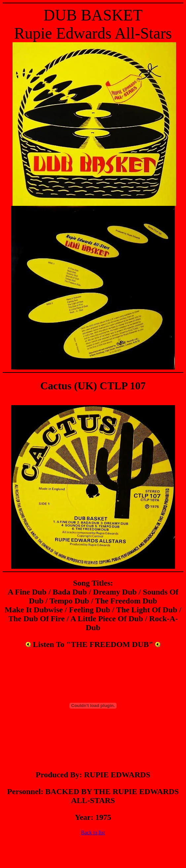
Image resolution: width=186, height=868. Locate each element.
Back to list (93, 833)
